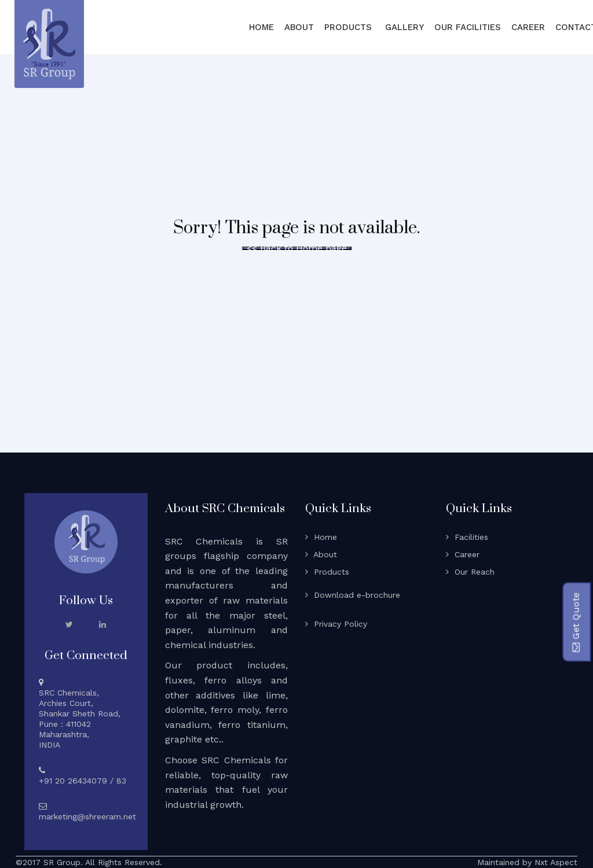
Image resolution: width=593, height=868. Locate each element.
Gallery (405, 27)
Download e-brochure (353, 595)
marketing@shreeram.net (87, 816)
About (299, 27)
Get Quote (575, 622)
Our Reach (470, 572)
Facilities (467, 537)
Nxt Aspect (556, 862)
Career (528, 27)
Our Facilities (468, 27)
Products (327, 572)
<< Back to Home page (297, 248)
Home (261, 27)
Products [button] (349, 27)
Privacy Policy (336, 624)
